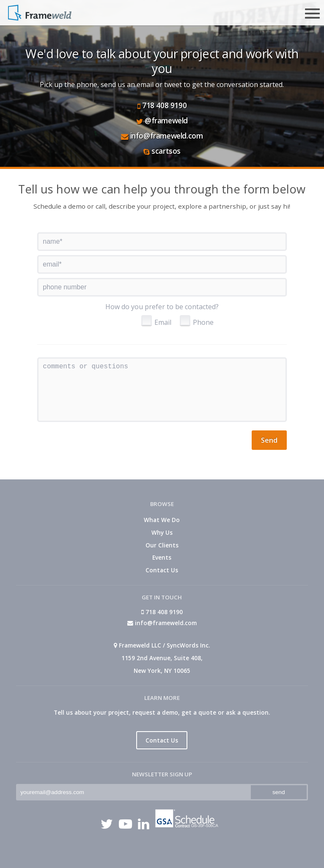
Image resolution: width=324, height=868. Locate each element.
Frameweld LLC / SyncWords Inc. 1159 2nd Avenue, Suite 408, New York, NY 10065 (162, 658)
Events (162, 557)
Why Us (162, 532)
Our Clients (162, 545)
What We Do (162, 520)
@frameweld (162, 120)
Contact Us (162, 570)
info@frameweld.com (162, 136)
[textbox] (162, 242)
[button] (269, 440)
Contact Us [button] (162, 740)
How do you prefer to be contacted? (162, 307)
